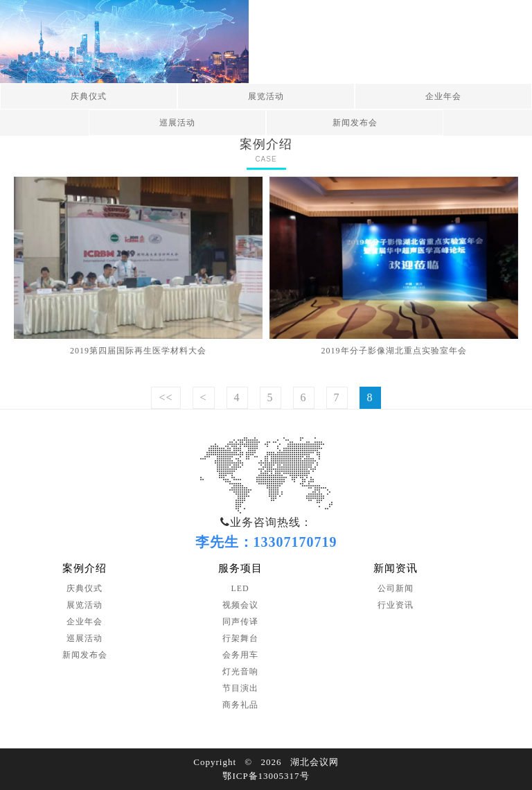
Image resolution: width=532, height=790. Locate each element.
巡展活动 (177, 123)
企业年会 (443, 96)
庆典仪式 (89, 96)
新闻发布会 (355, 123)
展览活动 (266, 96)
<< (166, 397)
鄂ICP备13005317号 (266, 776)
